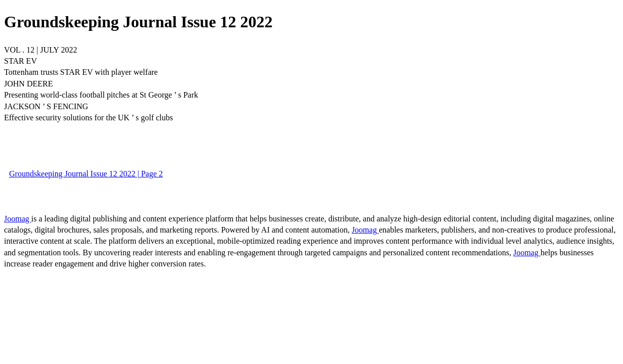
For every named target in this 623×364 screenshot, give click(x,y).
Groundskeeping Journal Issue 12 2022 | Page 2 (86, 174)
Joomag (18, 219)
